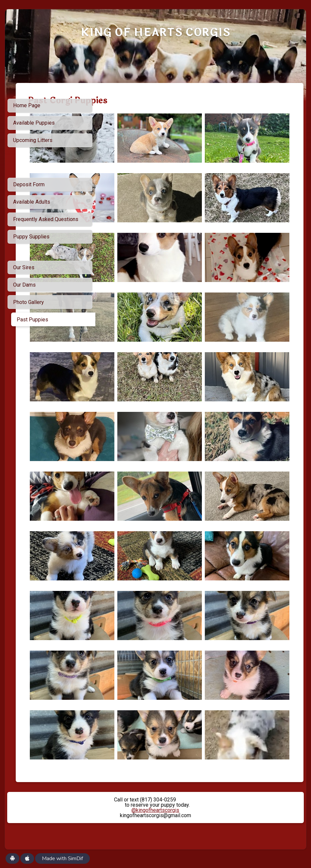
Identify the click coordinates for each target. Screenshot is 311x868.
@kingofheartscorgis (155, 810)
